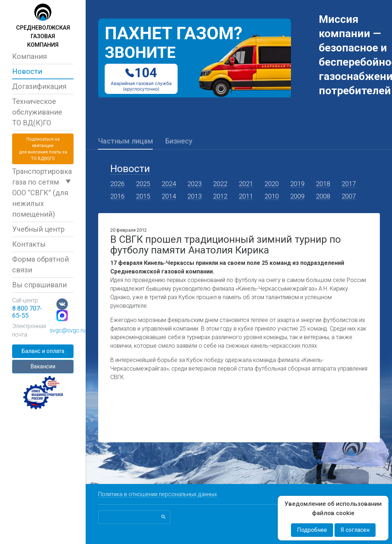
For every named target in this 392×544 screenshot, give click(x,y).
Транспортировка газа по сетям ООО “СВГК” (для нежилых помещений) (42, 193)
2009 (297, 196)
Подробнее (312, 530)
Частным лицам (126, 141)
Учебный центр (38, 229)
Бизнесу (179, 141)
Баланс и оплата (43, 351)
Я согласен (355, 530)
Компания (29, 56)
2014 (169, 196)
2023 (195, 184)
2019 (297, 184)
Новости (27, 71)
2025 (143, 184)
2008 (323, 196)
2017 (349, 184)
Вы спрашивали (39, 285)
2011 (246, 196)
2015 (143, 196)
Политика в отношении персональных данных (158, 494)
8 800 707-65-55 (27, 312)
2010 (272, 196)
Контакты (29, 244)
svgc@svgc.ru (67, 330)
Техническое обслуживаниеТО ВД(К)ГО (37, 112)
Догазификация (39, 86)
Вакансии (43, 366)
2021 (246, 184)
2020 (272, 184)
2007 (349, 196)
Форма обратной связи (41, 265)
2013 (195, 196)
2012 (220, 196)
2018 (323, 184)
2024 (169, 184)
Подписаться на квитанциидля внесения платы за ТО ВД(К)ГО (43, 149)
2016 (117, 196)
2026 (117, 184)
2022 (220, 184)
